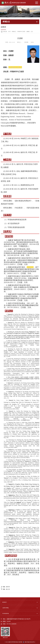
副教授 (28, 32)
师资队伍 (14, 32)
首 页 (9, 32)
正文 (32, 32)
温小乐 (8, 589)
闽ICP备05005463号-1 (30, 642)
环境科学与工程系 (21, 32)
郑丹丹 (8, 587)
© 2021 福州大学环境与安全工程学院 (14, 642)
